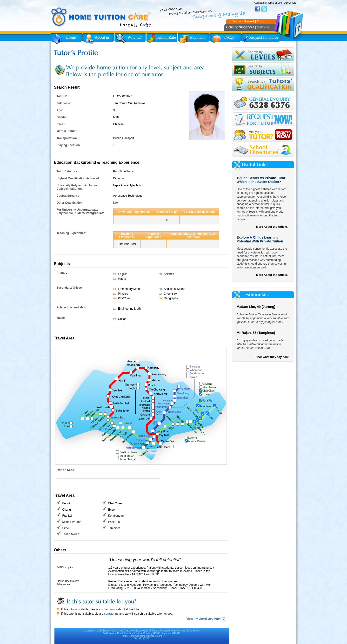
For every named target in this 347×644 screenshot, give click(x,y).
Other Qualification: (70, 203)
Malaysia (263, 27)
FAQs (226, 39)
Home (67, 39)
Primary (62, 273)
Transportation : (68, 138)
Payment (194, 39)
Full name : (64, 103)
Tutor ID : (63, 96)
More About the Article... (273, 227)
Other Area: (66, 470)
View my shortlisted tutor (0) (206, 619)
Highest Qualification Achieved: (78, 178)
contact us (106, 609)
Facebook (257, 9)
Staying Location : (69, 145)
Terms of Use (275, 3)
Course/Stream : (68, 196)
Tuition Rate (162, 39)
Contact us (260, 3)
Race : (61, 124)
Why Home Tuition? (130, 39)
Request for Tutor (261, 39)
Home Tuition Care (113, 631)
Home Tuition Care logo (101, 17)
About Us (98, 39)
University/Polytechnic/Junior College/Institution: (77, 187)
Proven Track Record (68, 581)
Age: (60, 110)
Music (61, 318)
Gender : (63, 117)
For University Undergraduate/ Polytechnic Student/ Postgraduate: (81, 211)
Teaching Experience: (71, 233)
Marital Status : (67, 131)
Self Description (65, 567)
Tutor (260, 21)
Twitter (264, 9)
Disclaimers (290, 3)
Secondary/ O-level (70, 288)
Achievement (64, 584)
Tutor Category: (67, 171)
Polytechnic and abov (71, 307)
